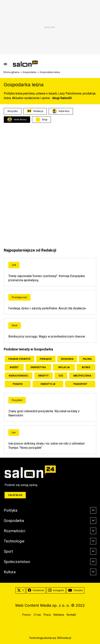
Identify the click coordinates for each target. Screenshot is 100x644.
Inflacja (64, 367)
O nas (37, 615)
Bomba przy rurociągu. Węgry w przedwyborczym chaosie (47, 336)
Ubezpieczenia (82, 376)
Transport (80, 384)
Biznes (86, 367)
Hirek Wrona (17, 120)
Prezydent (17, 400)
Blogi (45, 120)
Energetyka (38, 367)
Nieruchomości (18, 376)
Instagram (56, 590)
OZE (61, 376)
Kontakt (71, 615)
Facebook (36, 590)
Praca (47, 615)
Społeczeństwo (17, 562)
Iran (14, 433)
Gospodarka (29, 72)
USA (14, 265)
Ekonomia (67, 359)
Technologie (14, 541)
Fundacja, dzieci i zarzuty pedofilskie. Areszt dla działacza (47, 308)
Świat (15, 326)
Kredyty (43, 376)
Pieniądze (46, 359)
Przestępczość (19, 297)
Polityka (11, 510)
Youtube (75, 590)
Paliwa (87, 359)
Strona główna (11, 72)
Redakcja (35, 111)
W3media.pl (64, 638)
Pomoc (27, 615)
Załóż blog (15, 495)
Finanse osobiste (19, 359)
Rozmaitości (14, 531)
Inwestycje (48, 384)
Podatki (18, 384)
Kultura (10, 572)
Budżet (14, 367)
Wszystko (13, 111)
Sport (8, 551)
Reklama (59, 615)
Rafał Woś (61, 111)
